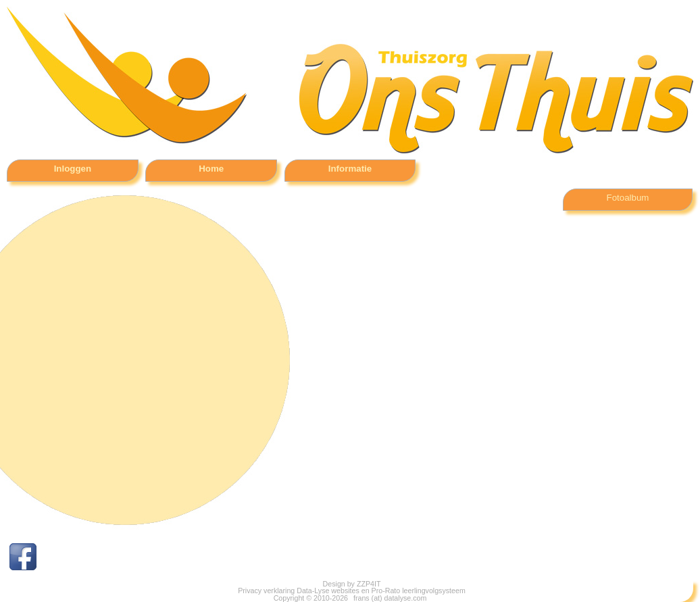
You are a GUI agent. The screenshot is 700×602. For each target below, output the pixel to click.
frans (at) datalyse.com (389, 598)
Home (211, 169)
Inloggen (73, 169)
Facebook (73, 557)
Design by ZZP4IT (352, 584)
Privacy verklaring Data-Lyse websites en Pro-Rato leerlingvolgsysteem (352, 591)
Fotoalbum (628, 198)
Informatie (350, 169)
